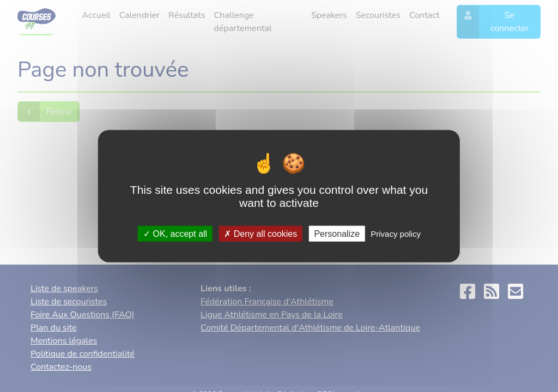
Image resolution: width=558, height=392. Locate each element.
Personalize (337, 233)
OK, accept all (175, 233)
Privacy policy (396, 233)
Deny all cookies (260, 233)
